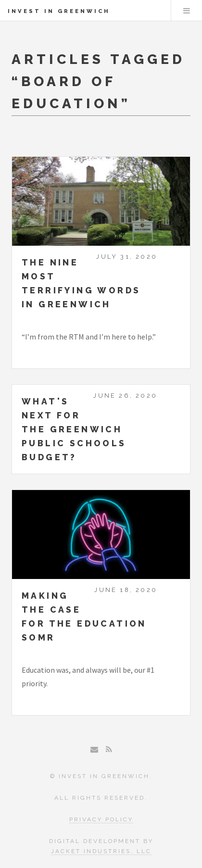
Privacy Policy (101, 819)
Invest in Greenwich (59, 11)
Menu (187, 11)
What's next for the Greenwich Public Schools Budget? (74, 429)
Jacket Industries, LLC (101, 851)
